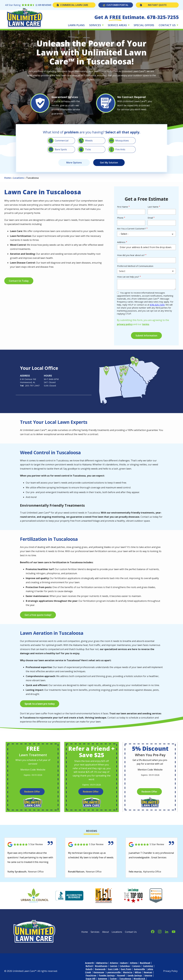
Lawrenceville (114, 972)
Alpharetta (102, 963)
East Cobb (113, 969)
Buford (89, 966)
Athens (134, 963)
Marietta (128, 972)
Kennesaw (99, 972)
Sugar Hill (90, 979)
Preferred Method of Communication (135, 266)
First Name (123, 207)
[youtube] (174, 931)
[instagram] (160, 931)
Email (150, 218)
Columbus (125, 966)
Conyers (136, 966)
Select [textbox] (122, 271)
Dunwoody (100, 969)
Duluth (89, 969)
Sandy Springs (135, 975)
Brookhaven (101, 966)
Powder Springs (107, 975)
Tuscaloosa (125, 979)
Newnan (148, 972)
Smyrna (148, 975)
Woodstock (139, 979)
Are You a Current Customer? (131, 229)
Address (121, 242)
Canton (114, 966)
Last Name (153, 207)
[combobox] (146, 271)
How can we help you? (128, 277)
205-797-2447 (32, 386)
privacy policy (125, 324)
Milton (138, 972)
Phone (120, 218)
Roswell (121, 975)
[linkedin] (167, 931)
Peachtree (91, 975)
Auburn (124, 963)
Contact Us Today (19, 281)
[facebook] (153, 931)
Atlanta (114, 963)
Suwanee (102, 979)
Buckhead (145, 963)
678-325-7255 (157, 305)
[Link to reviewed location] (30, 845)
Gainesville (139, 969)
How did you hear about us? (131, 255)
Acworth (89, 963)
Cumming (148, 966)
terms (146, 324)
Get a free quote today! (38, 615)
